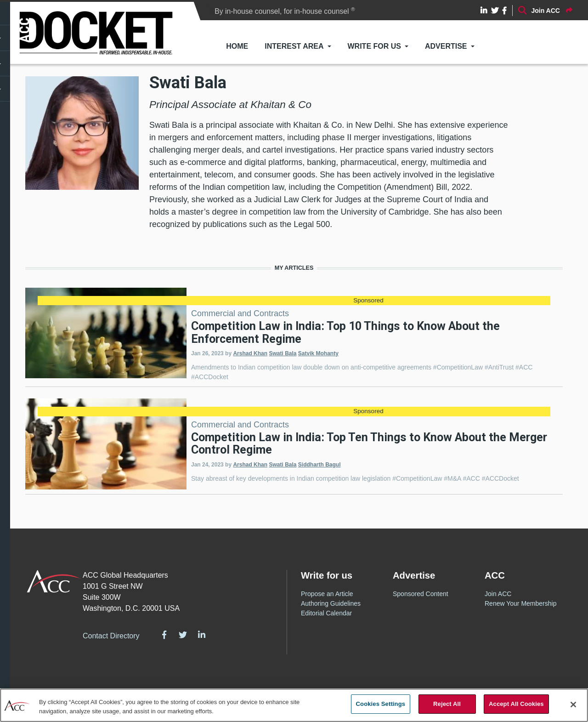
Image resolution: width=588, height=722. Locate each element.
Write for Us (374, 46)
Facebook (164, 635)
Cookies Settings (381, 704)
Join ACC (498, 594)
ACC (54, 581)
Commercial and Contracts (240, 313)
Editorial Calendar (326, 613)
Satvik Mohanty (318, 353)
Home (237, 46)
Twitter (183, 635)
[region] (294, 705)
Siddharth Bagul (319, 465)
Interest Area (294, 46)
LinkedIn (202, 635)
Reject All (447, 704)
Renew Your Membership (520, 603)
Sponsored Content (421, 594)
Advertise (446, 46)
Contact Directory (111, 636)
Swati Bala (283, 353)
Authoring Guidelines (331, 603)
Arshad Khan (250, 353)
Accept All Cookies (516, 704)
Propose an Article (327, 594)
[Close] (573, 705)
